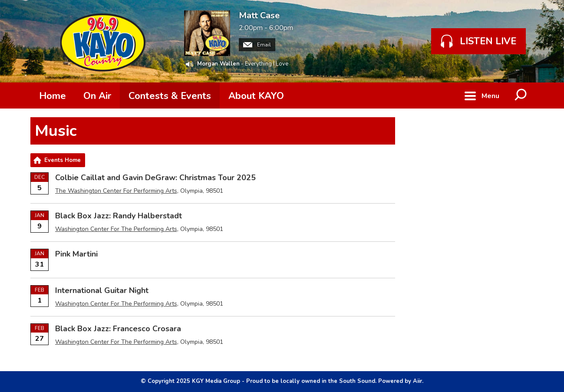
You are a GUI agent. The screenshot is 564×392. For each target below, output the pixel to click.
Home (53, 96)
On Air (97, 96)
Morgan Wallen (218, 64)
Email (257, 45)
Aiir (417, 381)
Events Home (63, 160)
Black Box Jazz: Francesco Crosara (118, 329)
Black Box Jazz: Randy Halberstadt (119, 216)
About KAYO (256, 96)
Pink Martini (76, 254)
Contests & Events (170, 96)
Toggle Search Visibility (521, 96)
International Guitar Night (102, 290)
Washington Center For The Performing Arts (116, 229)
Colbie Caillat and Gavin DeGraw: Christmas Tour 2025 (155, 178)
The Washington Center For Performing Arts (116, 191)
